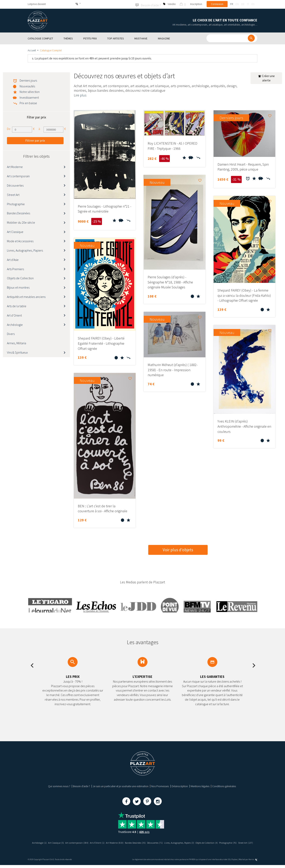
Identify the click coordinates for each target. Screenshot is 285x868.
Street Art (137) (153, 846)
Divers (11, 333)
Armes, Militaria (17, 343)
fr (232, 4)
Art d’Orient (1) (108, 842)
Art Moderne (15, 166)
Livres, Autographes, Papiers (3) (204, 842)
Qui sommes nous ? (59, 786)
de (243, 4)
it (248, 4)
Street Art (13, 194)
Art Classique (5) (62, 842)
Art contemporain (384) (86, 842)
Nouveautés (27, 86)
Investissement (29, 97)
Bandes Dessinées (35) (152, 842)
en (237, 4)
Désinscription (180, 786)
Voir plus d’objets (178, 549)
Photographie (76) (134, 846)
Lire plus (80, 95)
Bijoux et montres (18, 287)
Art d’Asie (13, 259)
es (253, 4)
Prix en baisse (28, 102)
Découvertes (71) (176, 842)
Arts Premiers (15, 268)
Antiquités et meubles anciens (26, 296)
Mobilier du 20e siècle (21, 222)
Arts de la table (17, 305)
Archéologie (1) (44, 842)
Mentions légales (200, 786)
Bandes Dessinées (19, 213)
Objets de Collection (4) (237, 842)
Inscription (196, 4)
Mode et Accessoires (20, 240)
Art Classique (15, 231)
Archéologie (15, 324)
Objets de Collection (20, 278)
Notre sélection (30, 91)
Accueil (32, 50)
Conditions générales (224, 786)
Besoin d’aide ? (82, 786)
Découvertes (15, 185)
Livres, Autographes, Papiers (25, 250)
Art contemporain (18, 176)
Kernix (253, 862)
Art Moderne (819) (128, 842)
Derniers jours (28, 80)
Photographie (16, 203)
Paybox (234, 862)
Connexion (217, 4)
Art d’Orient (14, 315)
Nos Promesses (160, 786)
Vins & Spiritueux (17, 352)
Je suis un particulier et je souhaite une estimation (121, 786)
